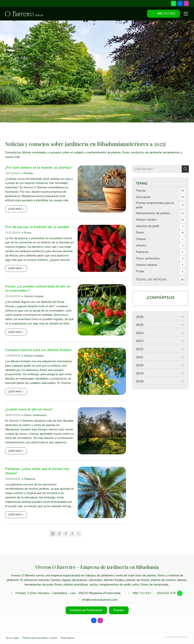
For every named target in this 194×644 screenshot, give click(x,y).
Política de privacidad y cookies (40, 638)
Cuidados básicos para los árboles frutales (38, 350)
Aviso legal (12, 638)
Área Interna (68, 638)
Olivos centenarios (35, 415)
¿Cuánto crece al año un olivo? (29, 409)
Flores (28, 233)
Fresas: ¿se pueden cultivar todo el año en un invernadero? (38, 288)
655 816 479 (166, 593)
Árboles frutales (34, 296)
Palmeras (30, 479)
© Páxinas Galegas (177, 637)
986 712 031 (142, 593)
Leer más (15, 209)
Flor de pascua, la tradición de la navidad (37, 227)
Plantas (29, 173)
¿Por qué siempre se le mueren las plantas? (39, 167)
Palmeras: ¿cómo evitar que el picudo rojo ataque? (37, 471)
